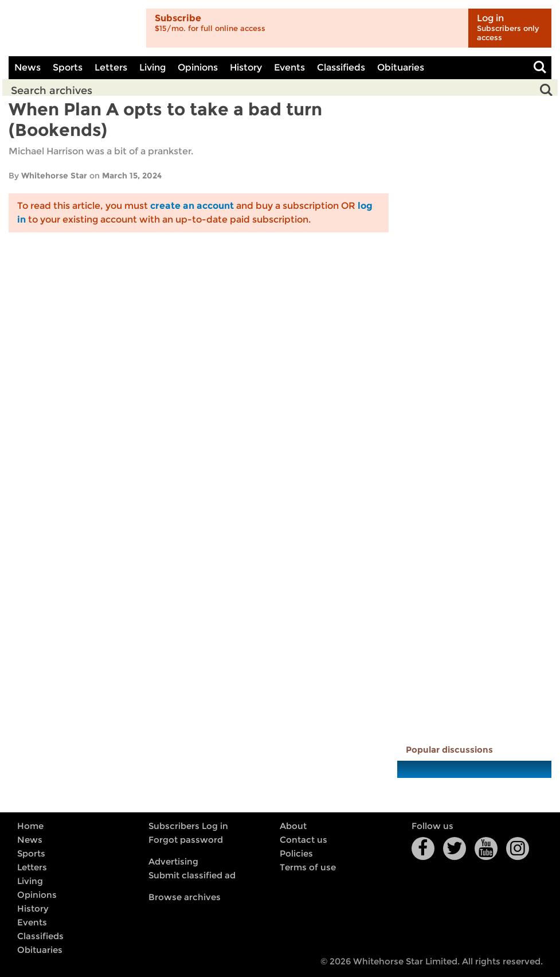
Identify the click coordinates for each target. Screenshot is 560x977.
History (246, 67)
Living (152, 67)
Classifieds (341, 67)
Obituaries (401, 67)
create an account (192, 206)
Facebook (423, 848)
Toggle (540, 68)
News (28, 67)
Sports (68, 67)
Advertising (173, 862)
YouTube (486, 848)
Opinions (198, 67)
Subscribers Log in (188, 826)
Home (30, 826)
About (293, 826)
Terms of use (308, 867)
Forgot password (186, 840)
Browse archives (185, 897)
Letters (111, 67)
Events (289, 67)
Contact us (304, 840)
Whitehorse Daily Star (73, 28)
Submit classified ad (192, 875)
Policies (296, 854)
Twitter (455, 848)
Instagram (518, 848)
